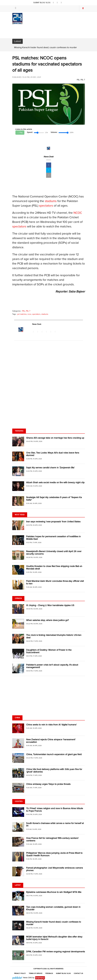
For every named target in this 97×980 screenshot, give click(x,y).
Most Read (20, 515)
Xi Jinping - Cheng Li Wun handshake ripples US (50, 605)
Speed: (30, 132)
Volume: (54, 132)
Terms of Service (36, 974)
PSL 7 (83, 80)
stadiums (51, 201)
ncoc (29, 314)
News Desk (48, 157)
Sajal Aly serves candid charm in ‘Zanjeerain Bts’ (50, 468)
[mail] (49, 175)
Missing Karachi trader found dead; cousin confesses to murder (45, 48)
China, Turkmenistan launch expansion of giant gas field (54, 754)
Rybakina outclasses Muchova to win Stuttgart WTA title (54, 892)
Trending (19, 431)
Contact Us (78, 974)
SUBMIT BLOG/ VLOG (42, 3)
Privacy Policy (20, 974)
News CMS (28, 978)
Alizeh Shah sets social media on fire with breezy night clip (55, 483)
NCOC (78, 213)
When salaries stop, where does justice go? (47, 620)
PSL (78, 80)
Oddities (19, 801)
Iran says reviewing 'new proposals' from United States (53, 522)
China (17, 718)
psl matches (22, 314)
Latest (18, 885)
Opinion (18, 598)
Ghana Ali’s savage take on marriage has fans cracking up (55, 438)
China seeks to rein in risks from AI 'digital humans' (51, 725)
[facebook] (53, 3)
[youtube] (61, 3)
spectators (46, 206)
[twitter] (57, 3)
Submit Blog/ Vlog (63, 974)
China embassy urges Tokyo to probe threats (48, 784)
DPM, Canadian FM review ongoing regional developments (56, 952)
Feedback (49, 974)
